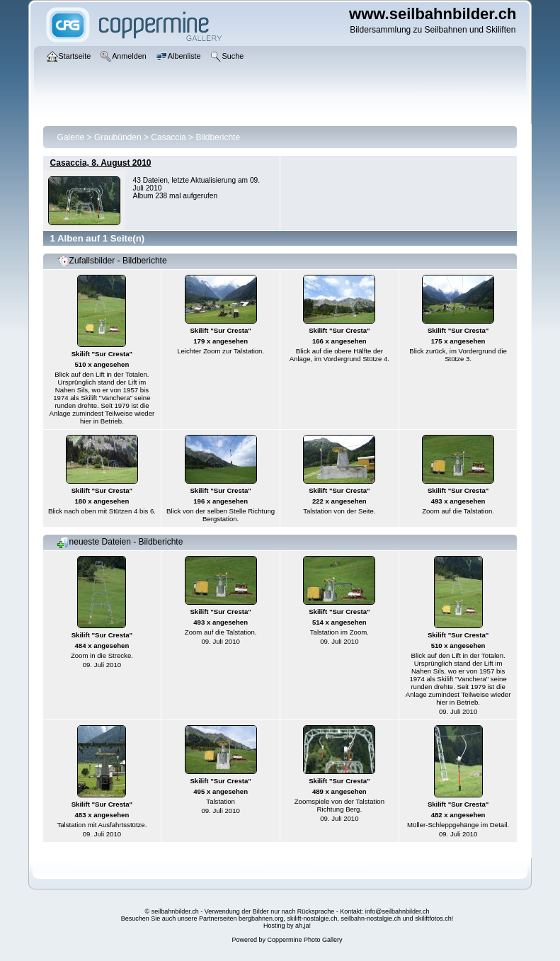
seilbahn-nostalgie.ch (371, 919)
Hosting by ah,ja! (287, 926)
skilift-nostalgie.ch (313, 919)
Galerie (71, 137)
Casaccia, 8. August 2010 (101, 163)
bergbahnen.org (261, 919)
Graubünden (118, 137)
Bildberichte (218, 137)
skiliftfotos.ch (433, 919)
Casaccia (168, 137)
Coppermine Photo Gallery (304, 940)
